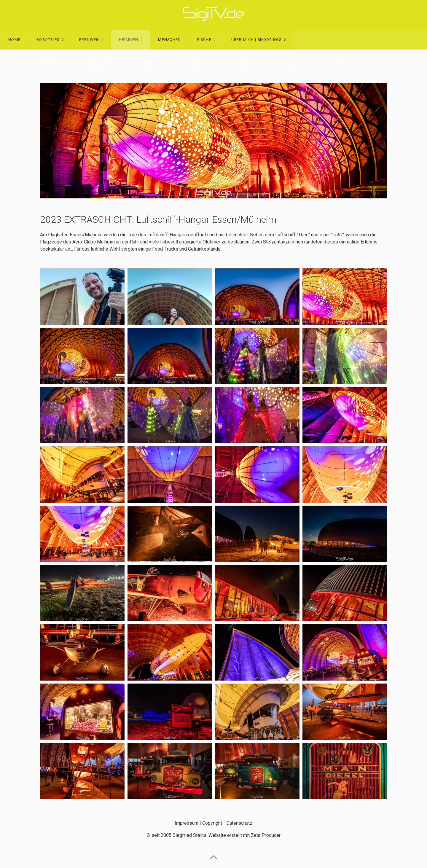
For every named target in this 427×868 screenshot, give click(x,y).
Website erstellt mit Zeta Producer (244, 835)
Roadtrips (48, 40)
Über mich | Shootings (256, 40)
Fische (204, 40)
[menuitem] (14, 40)
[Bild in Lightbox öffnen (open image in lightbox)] (82, 297)
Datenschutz (239, 823)
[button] (62, 63)
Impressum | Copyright (198, 823)
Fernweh (89, 40)
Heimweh (129, 40)
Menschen (169, 40)
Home (14, 40)
